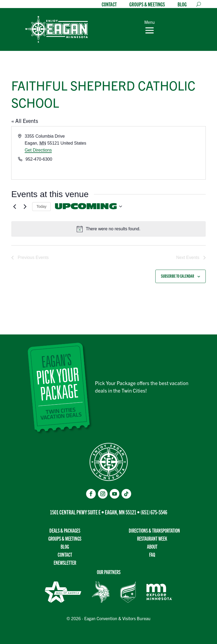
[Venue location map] (157, 153)
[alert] (108, 229)
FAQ (152, 554)
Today (41, 206)
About (152, 546)
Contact (109, 5)
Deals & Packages (65, 530)
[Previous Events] (14, 206)
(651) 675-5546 (154, 512)
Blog (182, 5)
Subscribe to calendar (178, 276)
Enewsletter (65, 562)
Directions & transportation (154, 530)
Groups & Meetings (147, 5)
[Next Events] (25, 206)
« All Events (25, 121)
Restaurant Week (152, 538)
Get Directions (38, 150)
